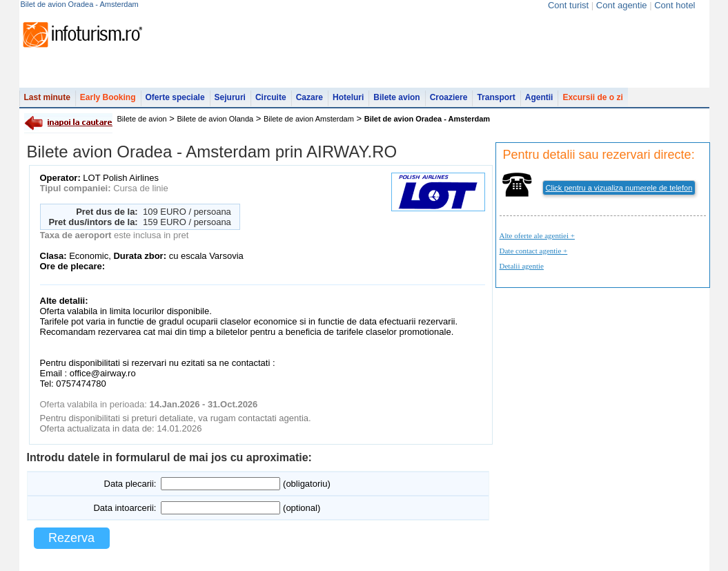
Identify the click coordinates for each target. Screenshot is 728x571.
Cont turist (568, 5)
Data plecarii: (130, 484)
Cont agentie (622, 5)
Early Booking (108, 97)
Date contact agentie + (534, 251)
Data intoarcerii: (125, 508)
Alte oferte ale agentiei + (537, 235)
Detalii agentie (522, 266)
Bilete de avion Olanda (216, 119)
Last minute (47, 97)
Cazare (309, 97)
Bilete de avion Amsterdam (309, 119)
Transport (496, 97)
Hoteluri (348, 97)
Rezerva (71, 538)
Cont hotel (675, 5)
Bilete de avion (142, 119)
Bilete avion (396, 97)
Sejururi (230, 97)
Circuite (271, 97)
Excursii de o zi (592, 97)
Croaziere (449, 97)
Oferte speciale (175, 97)
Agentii (539, 97)
